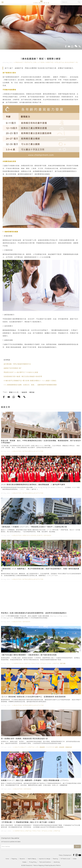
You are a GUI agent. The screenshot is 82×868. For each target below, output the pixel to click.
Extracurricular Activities (33, 451)
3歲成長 (24, 392)
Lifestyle (56, 663)
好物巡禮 (62, 747)
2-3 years (41, 62)
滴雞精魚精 (69, 747)
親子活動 (63, 663)
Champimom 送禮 (52, 747)
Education (17, 451)
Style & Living (46, 663)
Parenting (50, 62)
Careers (24, 862)
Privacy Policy (33, 862)
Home (7, 859)
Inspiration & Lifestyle (22, 663)
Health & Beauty (20, 747)
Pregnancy (19, 62)
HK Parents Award (65, 859)
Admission (47, 535)
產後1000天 (14, 392)
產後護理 (42, 747)
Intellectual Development (65, 62)
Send (77, 847)
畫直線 (32, 392)
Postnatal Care (31, 62)
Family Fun (35, 663)
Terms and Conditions (45, 862)
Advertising (57, 862)
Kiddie (75, 859)
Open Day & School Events (33, 535)
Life (37, 747)
